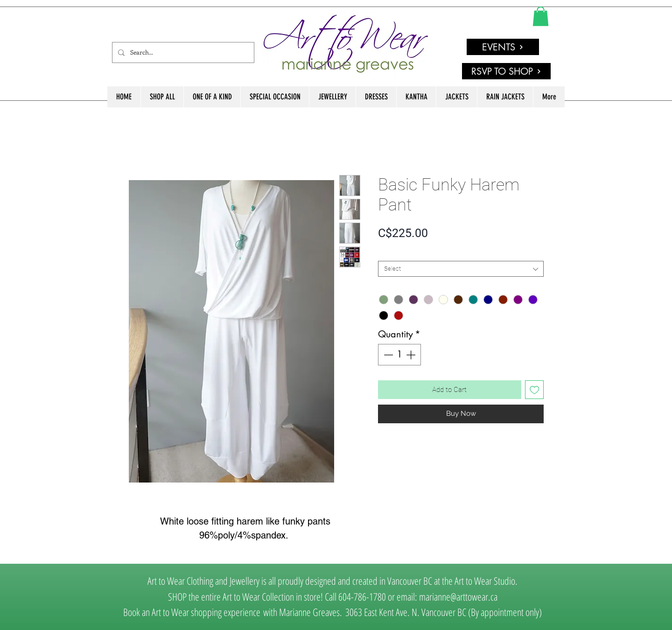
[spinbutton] (399, 355)
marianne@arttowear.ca (458, 596)
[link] (541, 16)
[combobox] (461, 269)
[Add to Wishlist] (535, 390)
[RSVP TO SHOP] (506, 71)
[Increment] (412, 355)
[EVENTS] (503, 47)
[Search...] (182, 52)
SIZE (386, 253)
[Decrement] (387, 355)
